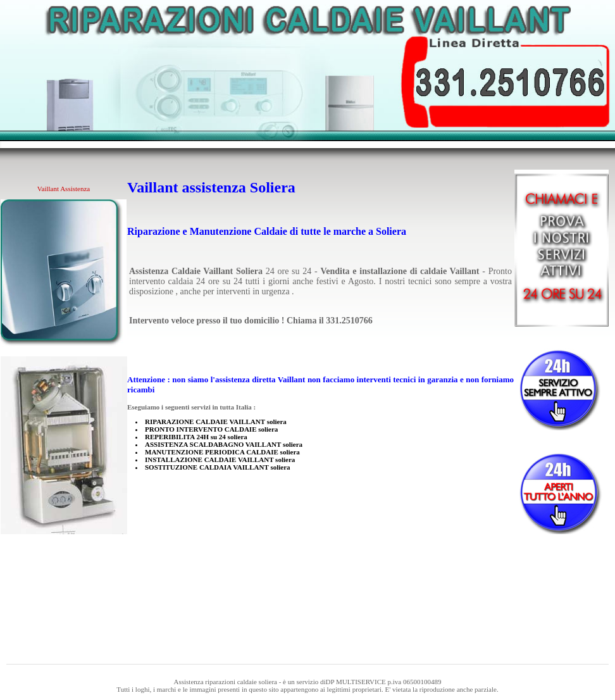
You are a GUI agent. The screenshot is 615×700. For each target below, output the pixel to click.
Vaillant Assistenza (64, 189)
